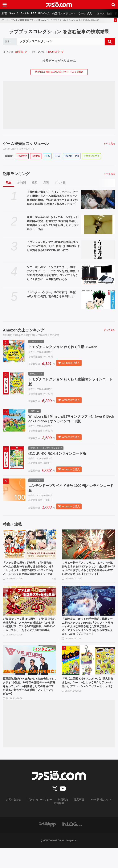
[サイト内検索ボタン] (113, 5)
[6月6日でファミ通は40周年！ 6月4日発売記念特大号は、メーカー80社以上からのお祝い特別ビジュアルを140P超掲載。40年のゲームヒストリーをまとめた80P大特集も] (30, 611)
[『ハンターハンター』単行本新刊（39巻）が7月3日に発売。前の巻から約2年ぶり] (98, 300)
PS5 (33, 13)
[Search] (61, 41)
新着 (4, 13)
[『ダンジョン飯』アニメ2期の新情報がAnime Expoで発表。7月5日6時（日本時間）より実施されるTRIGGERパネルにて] (98, 250)
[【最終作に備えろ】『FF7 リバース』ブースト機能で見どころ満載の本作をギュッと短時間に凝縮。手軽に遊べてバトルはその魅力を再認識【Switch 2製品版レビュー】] (98, 199)
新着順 (19, 52)
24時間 (22, 183)
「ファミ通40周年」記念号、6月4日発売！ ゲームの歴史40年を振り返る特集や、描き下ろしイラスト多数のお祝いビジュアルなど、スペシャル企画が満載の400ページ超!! (29, 576)
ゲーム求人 (85, 13)
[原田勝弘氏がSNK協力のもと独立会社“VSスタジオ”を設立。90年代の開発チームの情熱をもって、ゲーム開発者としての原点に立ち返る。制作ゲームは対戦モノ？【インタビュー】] (30, 678)
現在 (9, 183)
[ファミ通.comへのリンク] (59, 5)
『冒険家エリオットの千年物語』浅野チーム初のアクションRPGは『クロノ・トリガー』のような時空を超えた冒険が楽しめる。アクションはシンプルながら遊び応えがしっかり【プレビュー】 (88, 640)
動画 (110, 13)
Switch (25, 13)
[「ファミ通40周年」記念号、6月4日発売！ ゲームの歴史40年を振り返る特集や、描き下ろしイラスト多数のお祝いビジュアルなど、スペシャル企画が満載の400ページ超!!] (30, 549)
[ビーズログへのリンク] (72, 844)
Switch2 (14, 13)
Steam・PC (72, 156)
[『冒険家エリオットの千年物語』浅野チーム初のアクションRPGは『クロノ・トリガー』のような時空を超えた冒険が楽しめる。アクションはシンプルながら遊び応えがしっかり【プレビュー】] (89, 611)
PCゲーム (44, 13)
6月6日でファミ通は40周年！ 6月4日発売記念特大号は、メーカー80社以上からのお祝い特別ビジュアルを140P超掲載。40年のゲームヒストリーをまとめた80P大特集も (29, 638)
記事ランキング (16, 174)
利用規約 (63, 820)
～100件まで (53, 52)
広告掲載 (59, 823)
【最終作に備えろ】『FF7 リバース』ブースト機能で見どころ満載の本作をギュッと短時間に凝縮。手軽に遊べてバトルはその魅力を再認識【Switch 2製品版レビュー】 (52, 198)
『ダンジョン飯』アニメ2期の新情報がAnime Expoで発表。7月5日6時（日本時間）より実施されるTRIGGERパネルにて (53, 246)
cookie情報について (99, 820)
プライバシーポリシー (40, 820)
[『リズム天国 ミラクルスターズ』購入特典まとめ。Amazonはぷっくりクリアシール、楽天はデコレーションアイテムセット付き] (89, 678)
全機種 (9, 156)
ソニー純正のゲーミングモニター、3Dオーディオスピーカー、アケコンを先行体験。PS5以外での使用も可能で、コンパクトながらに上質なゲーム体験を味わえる (53, 273)
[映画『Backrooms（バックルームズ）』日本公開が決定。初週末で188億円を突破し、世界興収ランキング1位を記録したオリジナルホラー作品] (98, 225)
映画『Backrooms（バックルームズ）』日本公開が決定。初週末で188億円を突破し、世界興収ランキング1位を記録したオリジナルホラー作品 (53, 223)
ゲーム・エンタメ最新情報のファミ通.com (24, 20)
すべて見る (109, 144)
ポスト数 (60, 183)
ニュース (100, 13)
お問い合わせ (16, 820)
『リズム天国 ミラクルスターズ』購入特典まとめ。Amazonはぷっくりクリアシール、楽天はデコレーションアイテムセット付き (88, 703)
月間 (46, 183)
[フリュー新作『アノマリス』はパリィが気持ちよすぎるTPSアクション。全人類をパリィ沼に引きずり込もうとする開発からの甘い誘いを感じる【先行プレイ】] (89, 549)
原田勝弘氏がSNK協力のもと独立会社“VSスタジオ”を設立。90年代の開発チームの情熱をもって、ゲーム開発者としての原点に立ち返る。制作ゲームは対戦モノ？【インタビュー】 (29, 705)
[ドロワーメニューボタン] (5, 5)
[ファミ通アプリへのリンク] (47, 844)
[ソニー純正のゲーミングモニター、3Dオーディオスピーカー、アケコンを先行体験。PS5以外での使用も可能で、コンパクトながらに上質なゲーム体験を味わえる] (98, 275)
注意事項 (78, 820)
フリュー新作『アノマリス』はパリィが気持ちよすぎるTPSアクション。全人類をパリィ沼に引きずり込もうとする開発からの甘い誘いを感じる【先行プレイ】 (88, 576)
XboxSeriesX (91, 156)
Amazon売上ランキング (24, 330)
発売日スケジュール (64, 13)
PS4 (57, 156)
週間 (35, 183)
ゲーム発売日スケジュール (26, 144)
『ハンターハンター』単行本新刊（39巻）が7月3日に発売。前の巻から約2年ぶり (52, 294)
